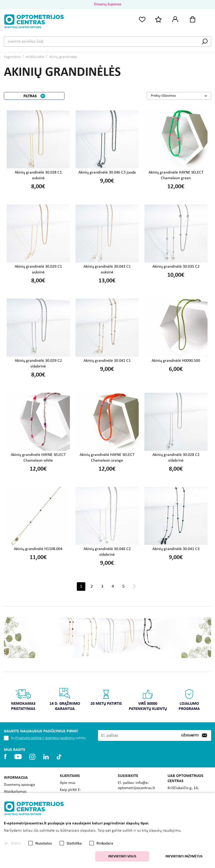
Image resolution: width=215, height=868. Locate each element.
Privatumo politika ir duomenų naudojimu (45, 738)
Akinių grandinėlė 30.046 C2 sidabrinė (107, 552)
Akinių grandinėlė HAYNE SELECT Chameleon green (176, 175)
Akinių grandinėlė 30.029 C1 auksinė (38, 269)
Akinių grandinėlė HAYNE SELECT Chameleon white (38, 458)
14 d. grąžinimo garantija (65, 699)
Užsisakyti (190, 736)
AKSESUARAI (35, 57)
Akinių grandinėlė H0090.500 (176, 361)
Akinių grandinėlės (63, 57)
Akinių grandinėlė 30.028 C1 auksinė (38, 175)
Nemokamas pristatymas (23, 699)
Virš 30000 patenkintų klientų (148, 699)
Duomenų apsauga (19, 785)
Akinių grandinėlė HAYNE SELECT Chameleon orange (107, 458)
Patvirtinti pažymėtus (184, 857)
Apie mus (68, 783)
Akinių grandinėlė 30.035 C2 (176, 267)
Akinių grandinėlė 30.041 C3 (176, 549)
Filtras (34, 96)
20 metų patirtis (106, 697)
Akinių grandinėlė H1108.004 (38, 549)
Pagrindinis (12, 57)
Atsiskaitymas (15, 792)
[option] (23, 701)
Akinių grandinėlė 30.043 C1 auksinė (107, 269)
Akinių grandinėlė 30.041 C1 (107, 361)
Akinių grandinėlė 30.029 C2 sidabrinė (38, 364)
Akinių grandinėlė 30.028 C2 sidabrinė (176, 458)
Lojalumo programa (189, 699)
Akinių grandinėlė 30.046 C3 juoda (107, 173)
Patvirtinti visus (122, 857)
